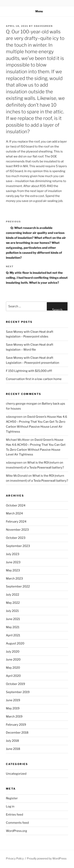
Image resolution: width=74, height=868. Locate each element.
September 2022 (18, 586)
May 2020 (13, 668)
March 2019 (14, 717)
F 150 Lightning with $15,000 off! (29, 371)
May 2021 (13, 627)
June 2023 (13, 562)
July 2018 (12, 741)
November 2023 (17, 530)
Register (12, 798)
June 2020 (13, 660)
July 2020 (13, 652)
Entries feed (15, 815)
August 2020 (15, 643)
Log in (10, 806)
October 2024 (16, 505)
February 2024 (16, 522)
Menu (37, 11)
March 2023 (14, 579)
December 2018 (17, 733)
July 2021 (12, 611)
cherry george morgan (22, 404)
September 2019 (18, 692)
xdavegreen (43, 26)
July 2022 (13, 595)
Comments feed (17, 823)
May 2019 (13, 708)
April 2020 (13, 676)
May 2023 (13, 570)
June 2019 (13, 700)
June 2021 (13, 619)
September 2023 (18, 546)
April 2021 (13, 635)
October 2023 (16, 538)
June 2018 (13, 749)
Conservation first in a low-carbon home (34, 379)
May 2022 (13, 603)
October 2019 (15, 684)
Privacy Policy (15, 858)
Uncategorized (16, 774)
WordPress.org (16, 831)
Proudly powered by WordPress (47, 858)
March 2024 (14, 513)
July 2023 (13, 554)
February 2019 (16, 725)
